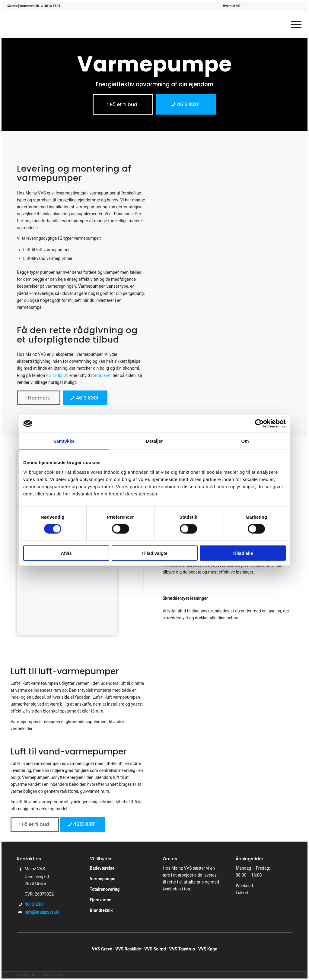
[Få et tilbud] (123, 104)
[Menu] (294, 24)
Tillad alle (243, 553)
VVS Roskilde (128, 949)
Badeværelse (102, 868)
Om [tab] (245, 441)
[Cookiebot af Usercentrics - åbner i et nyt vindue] (259, 424)
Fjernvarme (101, 900)
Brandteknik (101, 910)
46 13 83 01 (57, 375)
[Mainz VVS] (53, 24)
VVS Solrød (155, 949)
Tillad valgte (154, 553)
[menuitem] (232, 6)
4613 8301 (50, 6)
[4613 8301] (186, 104)
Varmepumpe (103, 879)
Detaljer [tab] (154, 441)
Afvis (66, 553)
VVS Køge (208, 949)
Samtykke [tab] (64, 441)
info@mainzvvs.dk (23, 6)
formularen (101, 375)
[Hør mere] (39, 398)
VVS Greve (102, 949)
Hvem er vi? (232, 6)
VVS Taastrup (182, 949)
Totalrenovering (105, 889)
